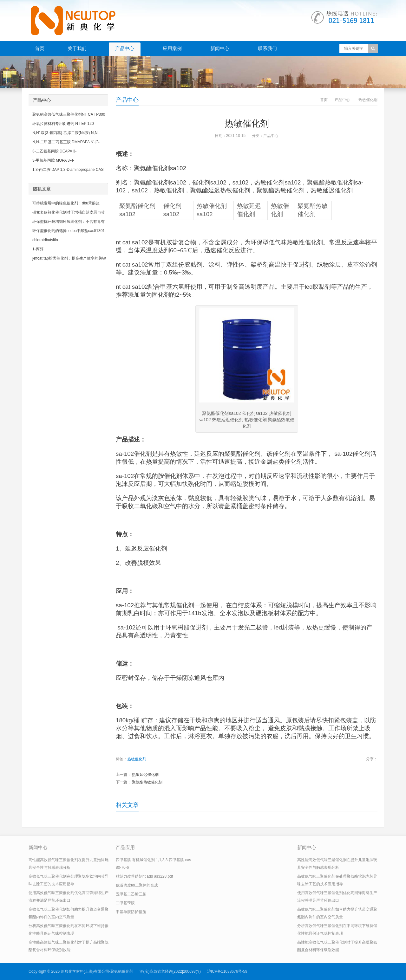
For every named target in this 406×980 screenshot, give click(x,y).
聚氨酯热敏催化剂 (147, 782)
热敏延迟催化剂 (145, 775)
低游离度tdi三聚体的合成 (137, 885)
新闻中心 (220, 48)
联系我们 (267, 48)
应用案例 (172, 48)
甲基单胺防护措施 (131, 912)
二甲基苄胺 (125, 903)
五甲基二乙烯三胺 (131, 894)
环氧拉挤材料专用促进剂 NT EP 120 (63, 124)
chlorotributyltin (45, 240)
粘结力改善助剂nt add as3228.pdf (144, 876)
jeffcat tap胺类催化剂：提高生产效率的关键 (69, 258)
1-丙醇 (38, 249)
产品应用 (125, 847)
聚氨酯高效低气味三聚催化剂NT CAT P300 (69, 114)
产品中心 (125, 48)
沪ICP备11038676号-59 (227, 971)
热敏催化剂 (137, 759)
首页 (40, 48)
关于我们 (77, 48)
